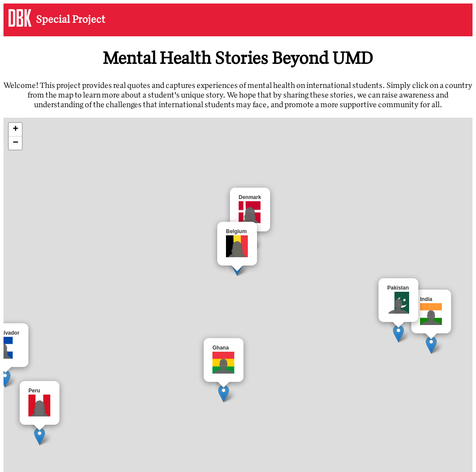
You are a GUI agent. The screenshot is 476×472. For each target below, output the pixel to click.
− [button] (16, 143)
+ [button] (16, 129)
